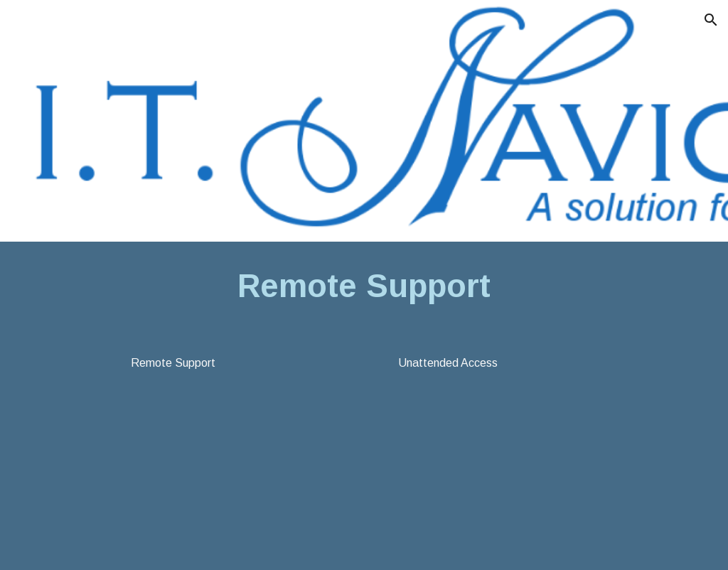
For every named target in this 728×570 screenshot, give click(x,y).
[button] (711, 20)
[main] (364, 287)
